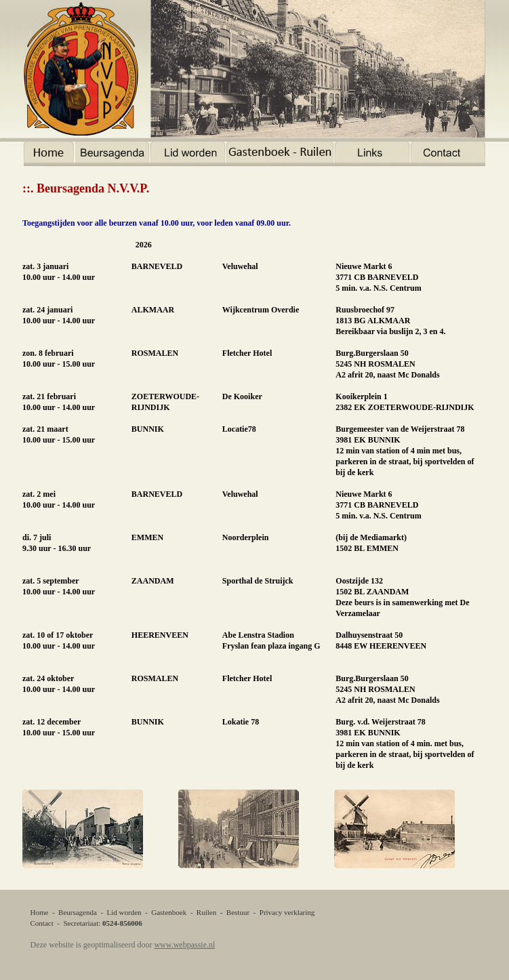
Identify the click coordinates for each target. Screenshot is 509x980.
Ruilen (206, 912)
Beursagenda (78, 912)
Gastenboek (169, 912)
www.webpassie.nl (184, 945)
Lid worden (124, 912)
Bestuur (238, 912)
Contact (42, 923)
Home (40, 912)
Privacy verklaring (287, 912)
